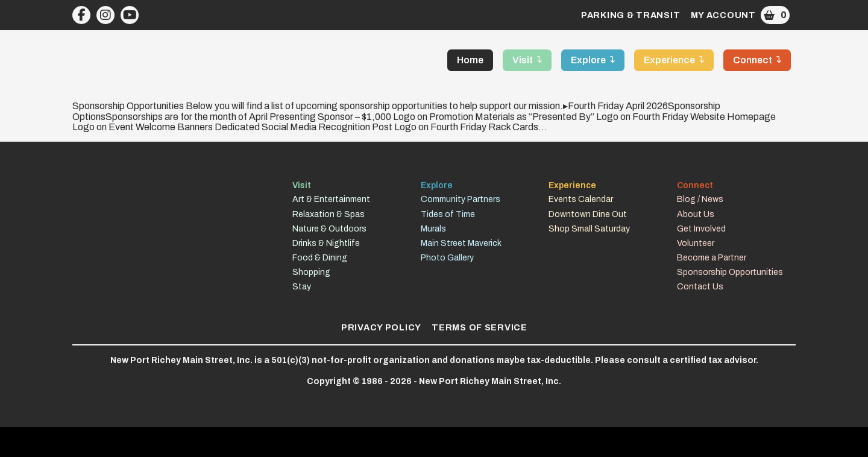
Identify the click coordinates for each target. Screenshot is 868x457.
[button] (527, 60)
